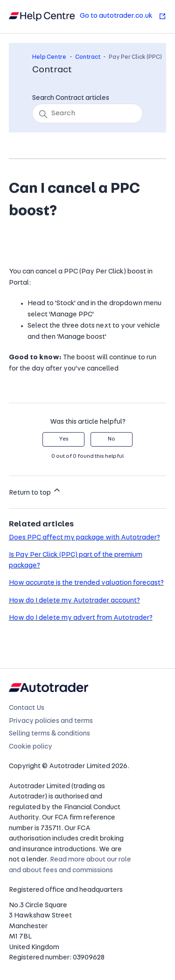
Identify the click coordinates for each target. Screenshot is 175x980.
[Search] (88, 113)
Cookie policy (31, 747)
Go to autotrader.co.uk (123, 16)
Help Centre (49, 57)
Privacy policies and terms (51, 721)
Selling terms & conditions (49, 734)
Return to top (35, 491)
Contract (88, 57)
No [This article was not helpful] (112, 439)
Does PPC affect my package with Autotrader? (84, 538)
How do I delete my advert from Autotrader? (81, 618)
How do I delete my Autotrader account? (74, 601)
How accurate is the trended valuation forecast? (86, 583)
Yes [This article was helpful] (64, 439)
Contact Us (27, 708)
